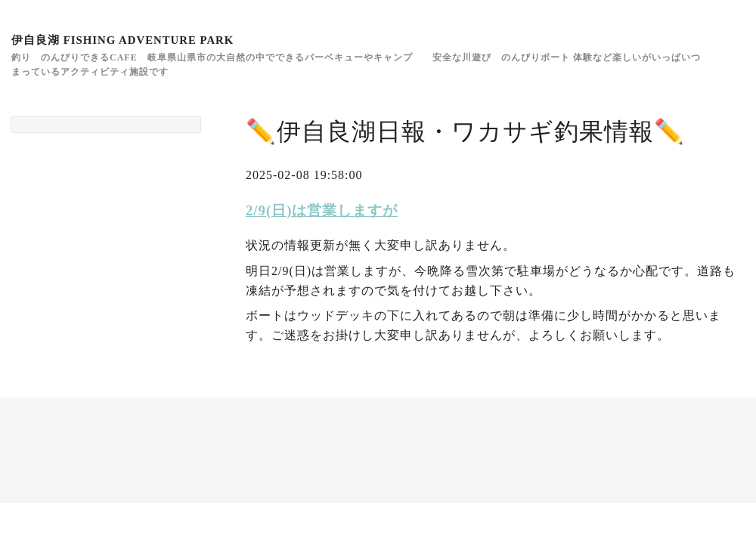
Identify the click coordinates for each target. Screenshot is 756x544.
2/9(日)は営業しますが (322, 210)
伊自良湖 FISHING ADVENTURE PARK (122, 40)
